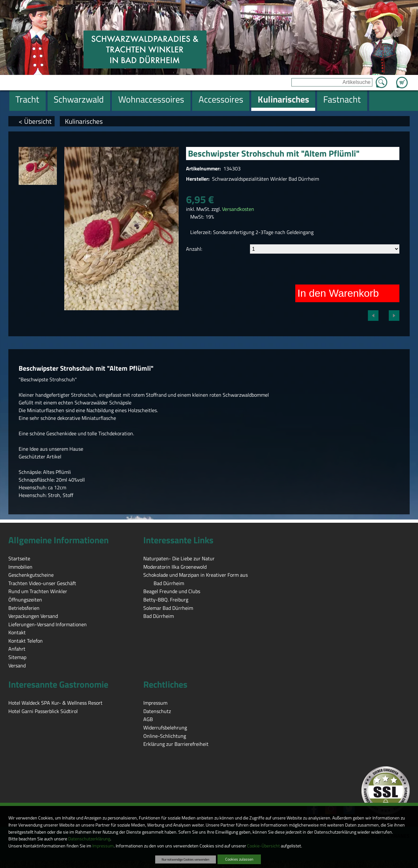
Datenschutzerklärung (89, 839)
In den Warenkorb (338, 293)
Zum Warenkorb (402, 79)
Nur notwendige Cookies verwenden (185, 859)
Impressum (103, 846)
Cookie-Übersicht (263, 846)
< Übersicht (35, 121)
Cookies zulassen (239, 859)
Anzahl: (194, 249)
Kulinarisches (84, 121)
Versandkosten (238, 209)
